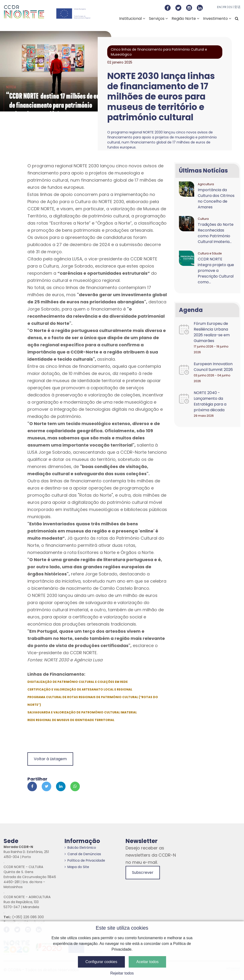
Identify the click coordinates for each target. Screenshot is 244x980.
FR (225, 7)
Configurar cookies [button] (101, 962)
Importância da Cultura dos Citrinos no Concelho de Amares (216, 198)
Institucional (132, 18)
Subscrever (143, 872)
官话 (237, 7)
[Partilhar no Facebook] (32, 786)
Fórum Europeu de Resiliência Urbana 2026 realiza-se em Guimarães (212, 332)
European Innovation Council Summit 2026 (213, 367)
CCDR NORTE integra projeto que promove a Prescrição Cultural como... (216, 271)
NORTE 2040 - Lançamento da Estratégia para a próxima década (210, 401)
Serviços (158, 18)
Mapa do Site (77, 867)
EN (219, 7)
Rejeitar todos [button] (122, 973)
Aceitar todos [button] (147, 962)
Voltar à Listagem (50, 759)
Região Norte (185, 18)
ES (230, 7)
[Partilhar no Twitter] (46, 786)
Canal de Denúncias (83, 854)
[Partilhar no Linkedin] (61, 786)
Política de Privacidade (85, 860)
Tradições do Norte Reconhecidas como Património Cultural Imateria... (216, 233)
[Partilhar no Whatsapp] (75, 786)
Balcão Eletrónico (80, 848)
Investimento (217, 18)
